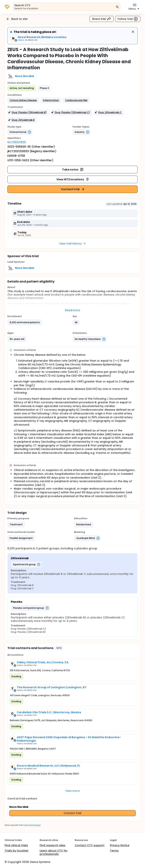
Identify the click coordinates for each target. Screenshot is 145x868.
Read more (73, 310)
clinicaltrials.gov (32, 825)
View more (73, 791)
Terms (114, 851)
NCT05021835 (17, 142)
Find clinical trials (16, 845)
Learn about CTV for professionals (54, 852)
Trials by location (16, 851)
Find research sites (52, 845)
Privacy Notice (120, 845)
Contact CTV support (90, 845)
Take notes (73, 170)
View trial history (72, 244)
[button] (23, 100)
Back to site (17, 19)
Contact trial (73, 189)
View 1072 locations (73, 179)
